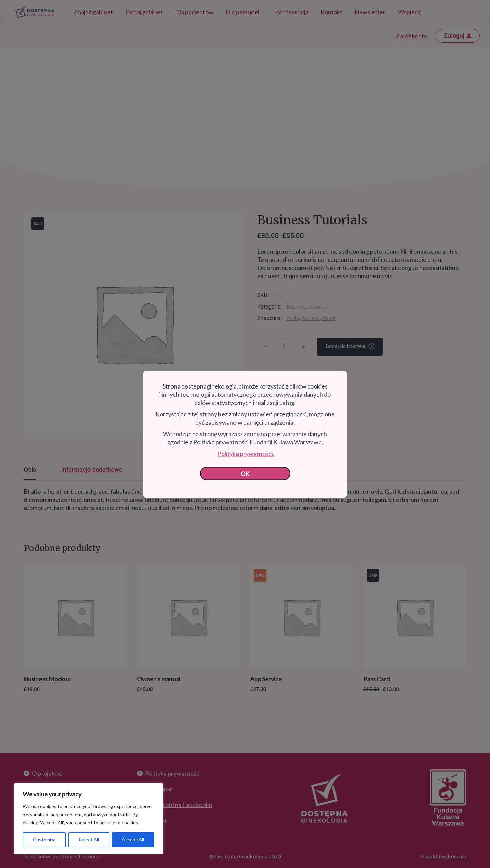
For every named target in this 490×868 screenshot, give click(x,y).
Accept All (133, 840)
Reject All (89, 840)
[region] (88, 819)
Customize (44, 840)
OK (245, 473)
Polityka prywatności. (246, 453)
